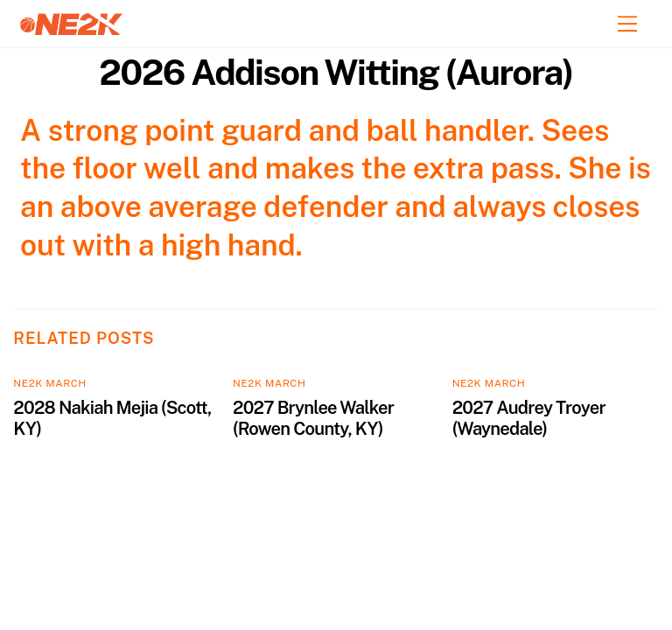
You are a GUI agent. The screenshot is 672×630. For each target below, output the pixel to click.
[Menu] (627, 24)
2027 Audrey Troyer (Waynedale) (529, 418)
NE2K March (50, 383)
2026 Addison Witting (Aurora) (336, 72)
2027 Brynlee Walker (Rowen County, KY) (313, 418)
